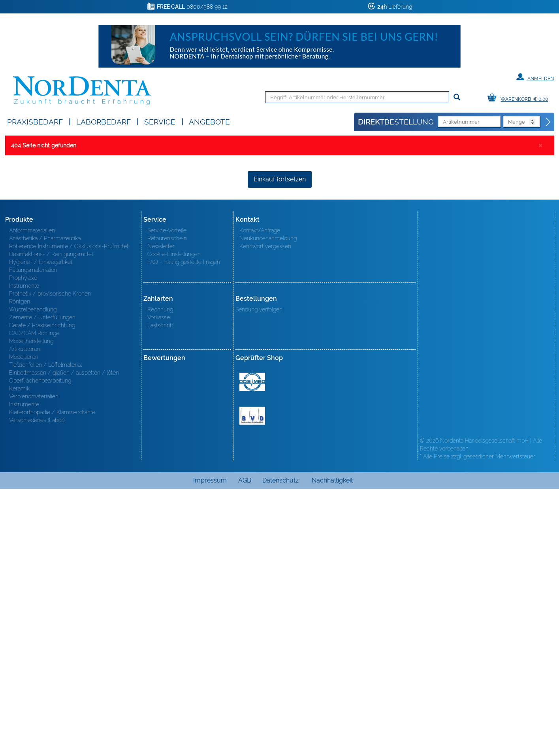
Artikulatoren (25, 616)
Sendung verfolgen (259, 576)
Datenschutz (280, 747)
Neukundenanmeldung (268, 505)
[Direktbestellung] (548, 122)
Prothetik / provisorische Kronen (50, 560)
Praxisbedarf (35, 121)
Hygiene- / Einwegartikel (40, 529)
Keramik (19, 655)
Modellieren (24, 624)
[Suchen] (457, 97)
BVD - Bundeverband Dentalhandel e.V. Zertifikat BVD (252, 682)
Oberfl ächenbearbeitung (40, 647)
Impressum (210, 747)
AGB (245, 747)
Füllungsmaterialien (33, 537)
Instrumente (24, 552)
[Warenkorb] (519, 98)
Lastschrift (160, 592)
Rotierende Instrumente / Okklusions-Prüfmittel (69, 513)
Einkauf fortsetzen (280, 446)
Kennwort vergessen (265, 513)
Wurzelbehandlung (33, 576)
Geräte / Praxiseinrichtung (42, 592)
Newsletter (161, 513)
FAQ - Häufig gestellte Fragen (184, 529)
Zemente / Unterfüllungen (42, 584)
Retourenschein (167, 505)
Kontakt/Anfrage (260, 497)
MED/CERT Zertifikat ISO (252, 649)
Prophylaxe (23, 545)
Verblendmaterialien (34, 663)
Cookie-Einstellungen (174, 521)
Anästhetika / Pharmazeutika (45, 505)
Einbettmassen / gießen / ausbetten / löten (64, 639)
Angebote (209, 121)
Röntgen (20, 568)
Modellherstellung (31, 608)
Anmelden (535, 77)
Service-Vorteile (167, 497)
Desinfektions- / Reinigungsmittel (51, 521)
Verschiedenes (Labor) (37, 687)
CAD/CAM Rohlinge (34, 600)
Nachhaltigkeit (332, 747)
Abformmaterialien (32, 497)
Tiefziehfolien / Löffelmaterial (45, 632)
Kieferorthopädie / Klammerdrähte (52, 679)
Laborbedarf (104, 121)
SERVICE (160, 121)
